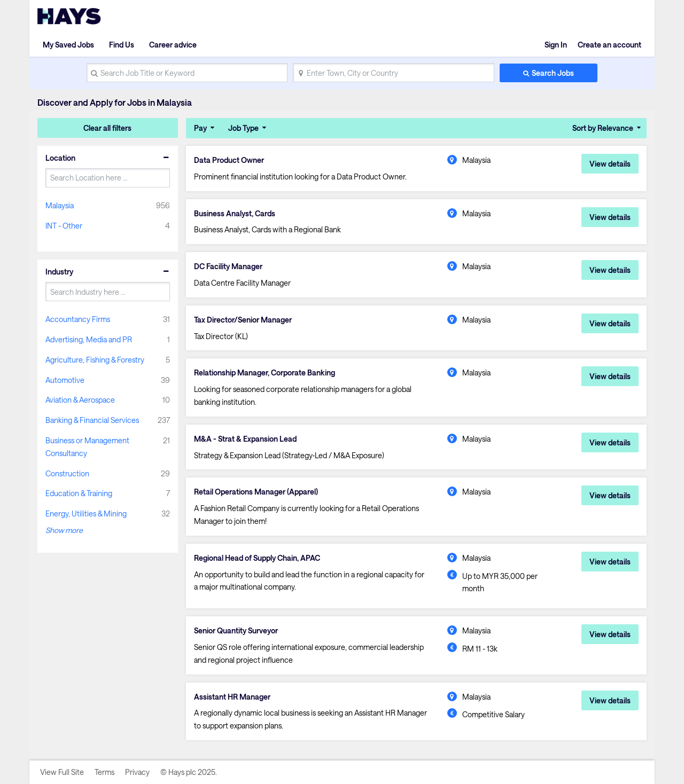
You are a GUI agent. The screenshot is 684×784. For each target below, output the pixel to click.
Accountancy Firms (78, 319)
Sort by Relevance (603, 128)
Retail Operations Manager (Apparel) (256, 492)
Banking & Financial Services (92, 420)
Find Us (122, 45)
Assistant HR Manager (232, 697)
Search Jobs (553, 73)
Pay (200, 128)
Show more (64, 530)
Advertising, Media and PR (89, 339)
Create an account (609, 45)
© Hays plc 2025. (189, 772)
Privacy (137, 772)
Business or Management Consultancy (87, 447)
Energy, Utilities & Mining (86, 513)
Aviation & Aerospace (80, 400)
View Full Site (62, 772)
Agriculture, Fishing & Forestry (95, 360)
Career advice (173, 45)
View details (610, 164)
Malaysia (60, 205)
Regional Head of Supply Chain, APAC (257, 558)
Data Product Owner (229, 160)
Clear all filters (107, 128)
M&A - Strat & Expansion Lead (245, 439)
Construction (67, 473)
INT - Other (64, 226)
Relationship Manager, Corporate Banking (265, 373)
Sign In (556, 45)
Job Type (243, 128)
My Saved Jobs (68, 45)
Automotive (65, 380)
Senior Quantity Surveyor (236, 631)
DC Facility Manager (228, 266)
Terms (104, 772)
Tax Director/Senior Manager (243, 320)
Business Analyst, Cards (235, 214)
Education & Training (79, 493)
